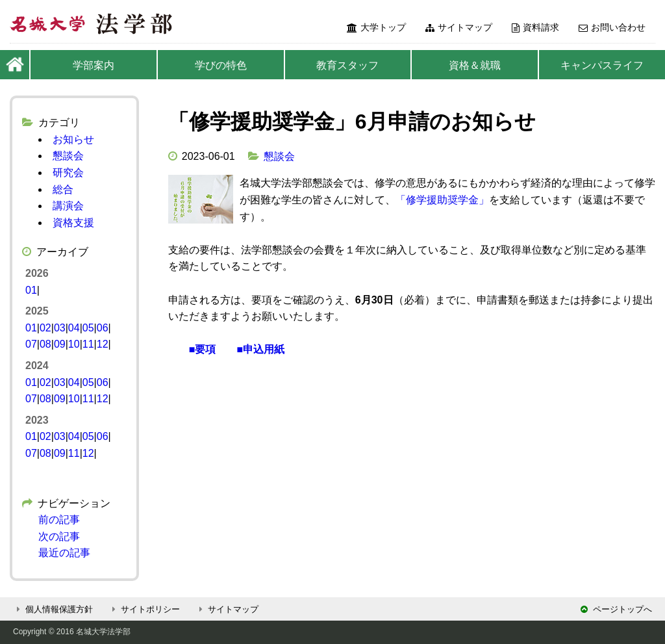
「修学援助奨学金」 (442, 200)
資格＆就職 (475, 65)
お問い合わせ (612, 27)
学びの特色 (221, 65)
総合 (63, 189)
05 (88, 328)
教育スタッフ (347, 65)
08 (45, 344)
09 (60, 344)
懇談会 (279, 156)
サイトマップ (459, 27)
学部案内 (94, 65)
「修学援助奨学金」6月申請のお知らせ (352, 122)
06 (103, 328)
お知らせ (73, 139)
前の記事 (59, 520)
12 (103, 344)
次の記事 (59, 536)
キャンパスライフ (602, 65)
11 (88, 344)
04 (74, 328)
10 (74, 344)
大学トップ (376, 27)
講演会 (68, 206)
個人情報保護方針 (53, 609)
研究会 (68, 173)
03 (60, 328)
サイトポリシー (144, 609)
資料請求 (535, 27)
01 (31, 290)
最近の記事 (64, 553)
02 (45, 328)
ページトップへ (616, 609)
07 (31, 344)
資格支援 (73, 223)
